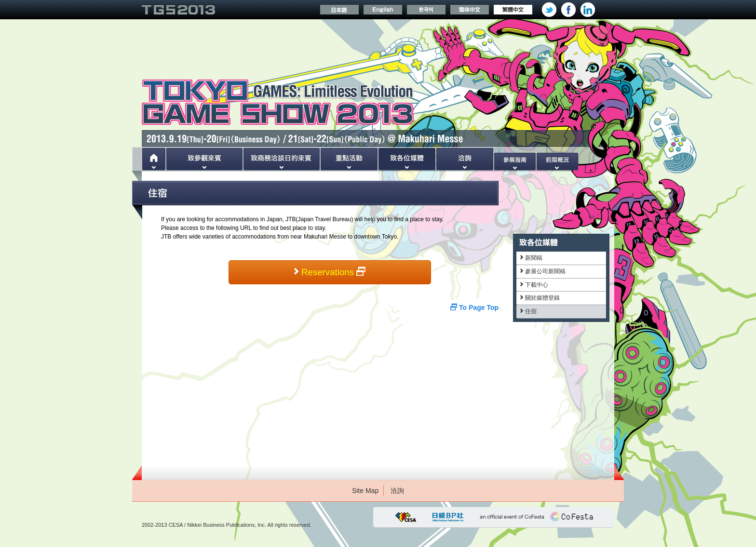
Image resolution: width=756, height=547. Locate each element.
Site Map (365, 491)
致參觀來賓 (204, 159)
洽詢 (397, 491)
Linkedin (588, 10)
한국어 (426, 10)
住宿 (528, 311)
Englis (383, 10)
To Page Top (474, 307)
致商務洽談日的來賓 (282, 159)
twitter (549, 10)
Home (154, 159)
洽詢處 (465, 159)
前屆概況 (557, 159)
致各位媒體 (407, 159)
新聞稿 (531, 258)
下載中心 (534, 285)
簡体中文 (470, 10)
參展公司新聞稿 (543, 271)
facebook (568, 10)
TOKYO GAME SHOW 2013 (178, 10)
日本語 (339, 10)
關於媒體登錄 (540, 298)
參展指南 (515, 159)
